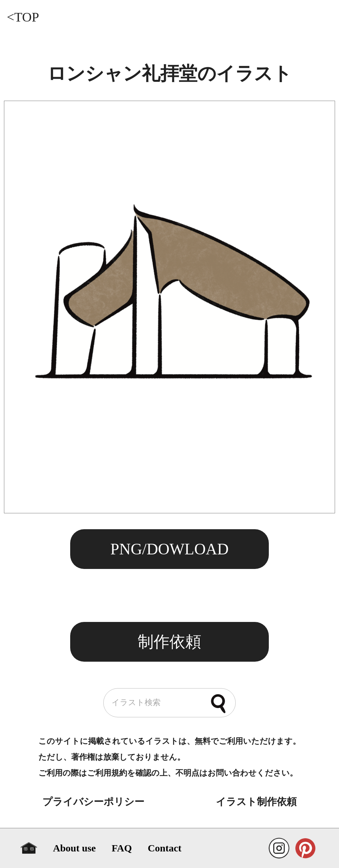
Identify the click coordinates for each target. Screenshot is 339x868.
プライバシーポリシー (93, 802)
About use (74, 848)
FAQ (122, 848)
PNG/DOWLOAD (169, 549)
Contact (165, 848)
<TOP (23, 17)
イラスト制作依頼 (256, 802)
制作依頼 (169, 642)
